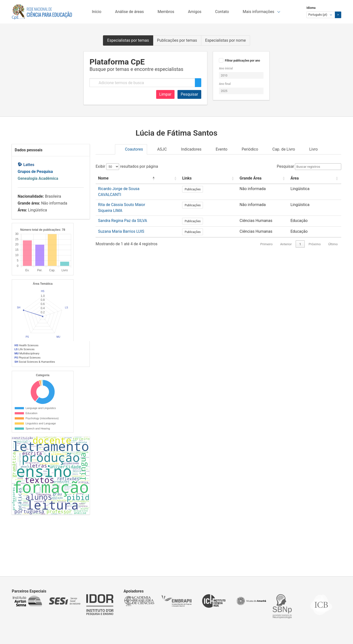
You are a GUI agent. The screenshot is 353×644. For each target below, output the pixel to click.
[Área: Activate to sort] (324, 178)
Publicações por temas (177, 40)
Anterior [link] (286, 234)
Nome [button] (103, 178)
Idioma (311, 8)
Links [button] (225, 178)
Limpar (165, 94)
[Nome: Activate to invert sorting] (150, 178)
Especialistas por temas (128, 40)
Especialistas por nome (226, 40)
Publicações (231, 189)
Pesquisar (189, 94)
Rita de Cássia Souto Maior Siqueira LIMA (134, 200)
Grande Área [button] (268, 178)
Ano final (225, 84)
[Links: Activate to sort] (236, 178)
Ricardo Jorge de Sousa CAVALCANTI (131, 189)
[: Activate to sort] (211, 178)
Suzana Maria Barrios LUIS (121, 221)
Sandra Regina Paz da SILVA (123, 210)
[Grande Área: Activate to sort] (281, 178)
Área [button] (314, 178)
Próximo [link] (315, 234)
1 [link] (300, 234)
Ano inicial (226, 68)
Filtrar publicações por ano (242, 61)
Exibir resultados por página (127, 166)
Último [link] (333, 234)
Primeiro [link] (266, 234)
